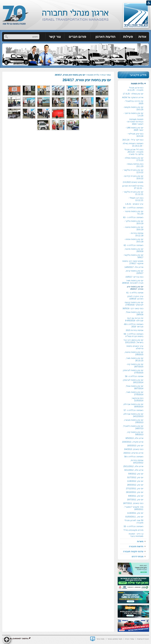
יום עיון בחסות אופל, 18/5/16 (134, 313)
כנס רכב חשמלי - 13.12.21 (136, 199)
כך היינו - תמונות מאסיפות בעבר (136, 535)
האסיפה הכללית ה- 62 (134, 245)
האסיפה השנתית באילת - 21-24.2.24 (133, 145)
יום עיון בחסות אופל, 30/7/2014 (134, 387)
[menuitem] (143, 37)
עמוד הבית (106, 75)
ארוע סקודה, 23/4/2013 (133, 442)
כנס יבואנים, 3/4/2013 (134, 449)
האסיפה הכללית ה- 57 (134, 410)
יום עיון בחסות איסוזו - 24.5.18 (134, 240)
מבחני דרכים (138, 556)
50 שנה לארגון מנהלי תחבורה (134, 522)
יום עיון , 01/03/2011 (134, 517)
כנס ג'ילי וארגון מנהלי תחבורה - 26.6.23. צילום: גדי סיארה (134, 152)
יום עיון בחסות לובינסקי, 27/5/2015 (133, 371)
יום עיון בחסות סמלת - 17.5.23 (134, 159)
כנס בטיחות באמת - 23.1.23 (135, 165)
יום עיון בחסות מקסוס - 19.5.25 (133, 108)
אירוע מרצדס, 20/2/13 (133, 453)
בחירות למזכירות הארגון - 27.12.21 (133, 187)
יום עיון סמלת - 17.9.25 (133, 94)
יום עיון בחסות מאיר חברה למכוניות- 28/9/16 (133, 282)
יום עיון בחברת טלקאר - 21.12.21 (133, 193)
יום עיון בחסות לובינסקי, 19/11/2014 (133, 381)
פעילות (128, 37)
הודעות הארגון (105, 37)
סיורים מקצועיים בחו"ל (133, 530)
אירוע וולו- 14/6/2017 (134, 267)
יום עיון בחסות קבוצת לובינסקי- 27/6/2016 (134, 304)
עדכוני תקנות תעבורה (133, 551)
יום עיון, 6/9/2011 (136, 496)
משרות (140, 541)
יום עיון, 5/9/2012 (136, 474)
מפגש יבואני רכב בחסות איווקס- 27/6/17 (133, 262)
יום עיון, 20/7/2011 (135, 500)
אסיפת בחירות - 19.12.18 (136, 234)
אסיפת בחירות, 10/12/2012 (137, 461)
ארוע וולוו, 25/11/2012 (133, 466)
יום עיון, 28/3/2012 (135, 485)
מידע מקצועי (138, 75)
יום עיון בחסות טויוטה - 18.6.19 (134, 228)
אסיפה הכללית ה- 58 (134, 376)
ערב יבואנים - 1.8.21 (134, 204)
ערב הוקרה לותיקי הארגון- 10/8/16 (135, 298)
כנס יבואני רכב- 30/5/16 (133, 308)
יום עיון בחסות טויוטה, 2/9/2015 (134, 353)
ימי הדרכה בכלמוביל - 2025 (134, 102)
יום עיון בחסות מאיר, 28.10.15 (134, 359)
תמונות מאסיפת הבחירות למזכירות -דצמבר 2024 (135, 122)
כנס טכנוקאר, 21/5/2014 (137, 399)
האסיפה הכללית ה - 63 (133, 217)
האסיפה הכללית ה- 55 (134, 526)
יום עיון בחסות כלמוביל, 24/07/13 (133, 427)
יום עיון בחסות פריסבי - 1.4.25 (133, 114)
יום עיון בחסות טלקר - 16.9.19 (134, 222)
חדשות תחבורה (136, 546)
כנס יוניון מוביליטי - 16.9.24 (135, 135)
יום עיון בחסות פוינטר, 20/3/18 (134, 250)
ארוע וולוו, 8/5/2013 (134, 438)
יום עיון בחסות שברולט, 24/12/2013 (133, 415)
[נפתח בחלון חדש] (93, 639)
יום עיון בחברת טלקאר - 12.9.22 (133, 171)
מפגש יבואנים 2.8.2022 (133, 182)
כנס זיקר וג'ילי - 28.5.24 (133, 140)
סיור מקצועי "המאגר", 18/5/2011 (134, 508)
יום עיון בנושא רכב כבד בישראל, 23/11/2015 (133, 341)
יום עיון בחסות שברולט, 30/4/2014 (133, 405)
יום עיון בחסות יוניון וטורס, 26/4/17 (87, 80)
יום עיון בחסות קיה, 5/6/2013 (135, 433)
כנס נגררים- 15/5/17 (134, 277)
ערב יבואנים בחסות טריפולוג (135, 347)
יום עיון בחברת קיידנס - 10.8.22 (133, 177)
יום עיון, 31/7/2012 (135, 477)
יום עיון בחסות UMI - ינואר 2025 (134, 129)
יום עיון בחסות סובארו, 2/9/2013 (134, 421)
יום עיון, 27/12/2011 (135, 488)
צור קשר (55, 37)
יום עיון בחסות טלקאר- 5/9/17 (133, 256)
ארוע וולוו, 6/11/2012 (134, 470)
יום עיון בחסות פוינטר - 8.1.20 (133, 213)
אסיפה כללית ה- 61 (135, 293)
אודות (142, 37)
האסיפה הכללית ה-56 (134, 457)
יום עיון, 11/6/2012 (135, 481)
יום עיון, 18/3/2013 (135, 446)
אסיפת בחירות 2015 (135, 330)
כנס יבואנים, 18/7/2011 (133, 503)
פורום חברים (77, 37)
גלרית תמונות (93, 75)
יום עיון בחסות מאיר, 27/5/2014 (134, 393)
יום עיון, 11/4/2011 (135, 513)
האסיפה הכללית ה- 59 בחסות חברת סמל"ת (134, 335)
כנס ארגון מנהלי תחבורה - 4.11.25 (136, 89)
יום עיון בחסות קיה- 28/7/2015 (135, 365)
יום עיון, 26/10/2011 (135, 492)
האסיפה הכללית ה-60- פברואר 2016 (133, 325)
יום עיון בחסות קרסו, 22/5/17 (134, 272)
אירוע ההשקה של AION (133, 97)
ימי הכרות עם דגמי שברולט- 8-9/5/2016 (134, 319)
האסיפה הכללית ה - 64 (133, 208)
